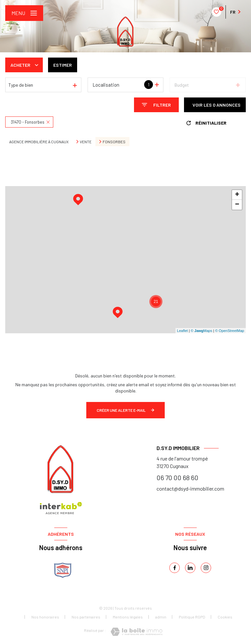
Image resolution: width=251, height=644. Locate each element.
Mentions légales (128, 617)
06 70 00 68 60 (177, 478)
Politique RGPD (192, 617)
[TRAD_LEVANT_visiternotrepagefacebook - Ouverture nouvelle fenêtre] (175, 568)
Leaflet (183, 331)
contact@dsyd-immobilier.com (190, 488)
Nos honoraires (45, 617)
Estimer (63, 65)
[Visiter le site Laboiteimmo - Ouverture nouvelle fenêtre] (136, 632)
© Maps (202, 331)
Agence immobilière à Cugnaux (39, 142)
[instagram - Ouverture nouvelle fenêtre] (206, 568)
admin (161, 617)
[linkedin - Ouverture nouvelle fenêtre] (190, 568)
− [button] (237, 205)
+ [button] (237, 195)
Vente (86, 142)
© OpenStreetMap (230, 331)
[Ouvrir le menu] (24, 13)
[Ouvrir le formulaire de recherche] (156, 105)
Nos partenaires (86, 617)
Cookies (225, 617)
